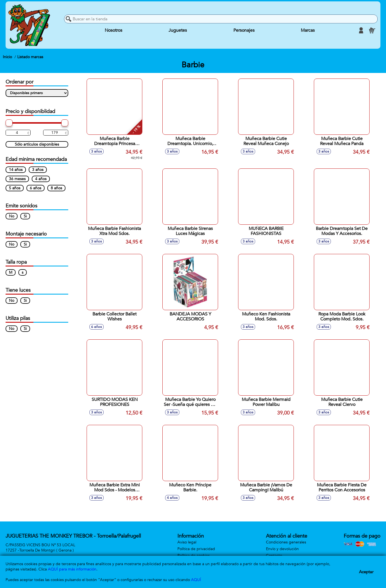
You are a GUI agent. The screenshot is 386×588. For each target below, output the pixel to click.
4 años (41, 179)
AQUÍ (196, 580)
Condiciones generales (286, 542)
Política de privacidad (196, 549)
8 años (56, 188)
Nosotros (113, 30)
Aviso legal (187, 542)
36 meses (17, 179)
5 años (15, 188)
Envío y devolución (282, 549)
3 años (38, 170)
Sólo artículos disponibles (37, 144)
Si (25, 216)
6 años (36, 188)
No (12, 216)
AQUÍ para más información (72, 569)
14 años (16, 170)
